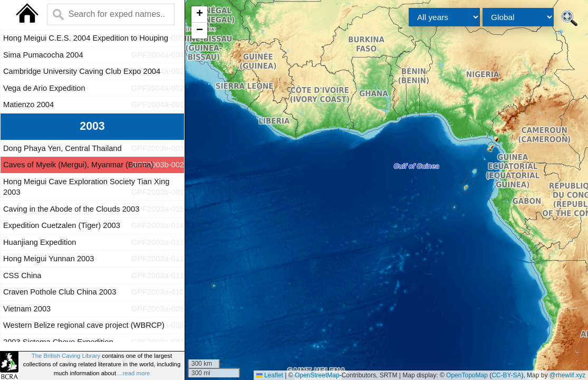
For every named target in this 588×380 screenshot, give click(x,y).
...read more (134, 373)
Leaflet (270, 375)
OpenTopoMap (467, 375)
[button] (199, 15)
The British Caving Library (66, 356)
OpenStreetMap (317, 375)
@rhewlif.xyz (567, 375)
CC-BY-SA (506, 375)
